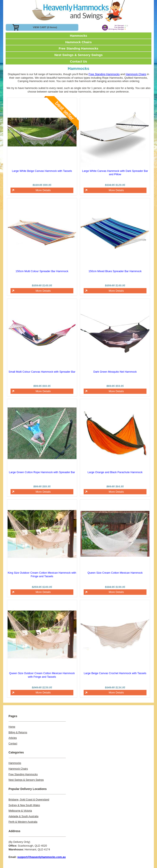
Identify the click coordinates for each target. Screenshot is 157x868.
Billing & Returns (18, 732)
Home (12, 727)
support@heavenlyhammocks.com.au (42, 857)
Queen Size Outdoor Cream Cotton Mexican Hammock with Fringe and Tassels (42, 675)
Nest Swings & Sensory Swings (79, 55)
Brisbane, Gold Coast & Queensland (29, 800)
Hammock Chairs (79, 42)
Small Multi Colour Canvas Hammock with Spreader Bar (42, 372)
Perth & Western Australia (23, 822)
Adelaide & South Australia (24, 816)
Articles (13, 738)
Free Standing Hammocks (78, 48)
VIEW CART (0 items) (45, 27)
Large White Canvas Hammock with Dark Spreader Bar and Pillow (115, 173)
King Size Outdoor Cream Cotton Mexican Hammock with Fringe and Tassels (42, 574)
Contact (13, 744)
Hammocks (79, 36)
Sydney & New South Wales (24, 805)
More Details (43, 190)
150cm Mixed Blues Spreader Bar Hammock (115, 271)
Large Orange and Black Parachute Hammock (115, 472)
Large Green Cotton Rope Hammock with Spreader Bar (42, 472)
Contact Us (78, 61)
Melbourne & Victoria (20, 811)
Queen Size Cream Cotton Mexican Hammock (115, 573)
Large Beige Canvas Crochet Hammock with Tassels (115, 673)
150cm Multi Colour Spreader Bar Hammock (42, 271)
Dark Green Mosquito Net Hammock (115, 372)
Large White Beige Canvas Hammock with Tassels (42, 171)
